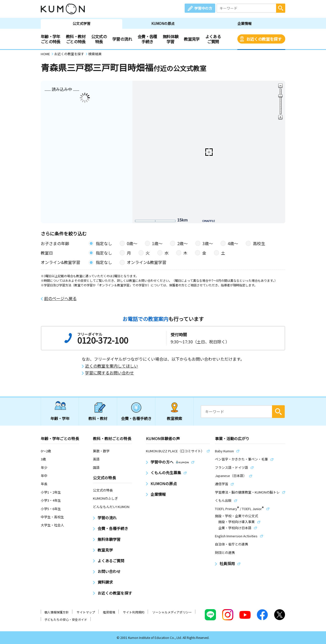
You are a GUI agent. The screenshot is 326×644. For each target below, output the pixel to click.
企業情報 (244, 23)
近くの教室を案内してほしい (112, 366)
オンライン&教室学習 (147, 262)
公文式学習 (81, 23)
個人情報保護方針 (57, 612)
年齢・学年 (60, 418)
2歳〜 (182, 243)
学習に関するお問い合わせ (110, 373)
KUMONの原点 (163, 23)
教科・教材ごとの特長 (76, 39)
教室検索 (174, 418)
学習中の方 (203, 8)
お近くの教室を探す (264, 39)
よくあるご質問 (213, 39)
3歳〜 (208, 243)
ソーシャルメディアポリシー (172, 612)
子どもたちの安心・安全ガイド (66, 619)
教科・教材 (98, 418)
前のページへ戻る (60, 298)
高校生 (259, 243)
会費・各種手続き (147, 39)
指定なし (104, 243)
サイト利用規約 (134, 612)
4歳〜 (233, 243)
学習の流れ (122, 39)
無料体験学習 (171, 39)
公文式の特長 (99, 39)
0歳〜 (132, 243)
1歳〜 (157, 243)
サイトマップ (86, 612)
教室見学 (192, 39)
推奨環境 (109, 612)
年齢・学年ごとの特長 (51, 39)
